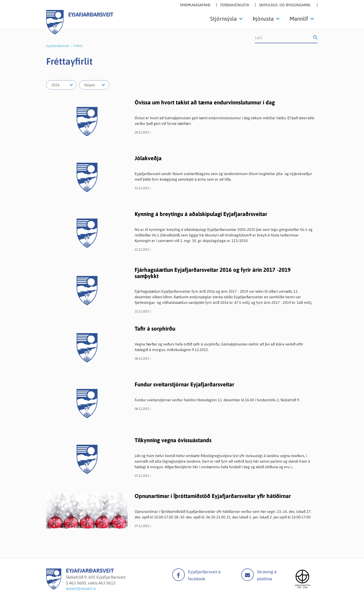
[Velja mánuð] (94, 85)
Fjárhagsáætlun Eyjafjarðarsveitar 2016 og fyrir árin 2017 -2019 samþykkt (213, 273)
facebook (179, 575)
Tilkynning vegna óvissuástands (173, 440)
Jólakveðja (148, 158)
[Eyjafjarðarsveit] (54, 588)
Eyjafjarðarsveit (58, 46)
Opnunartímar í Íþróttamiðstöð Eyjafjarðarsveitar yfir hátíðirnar (213, 496)
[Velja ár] (61, 85)
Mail (247, 575)
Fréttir (78, 46)
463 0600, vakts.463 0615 (92, 583)
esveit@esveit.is (81, 589)
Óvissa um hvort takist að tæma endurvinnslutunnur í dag (205, 102)
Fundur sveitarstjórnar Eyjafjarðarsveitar (184, 384)
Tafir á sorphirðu (155, 329)
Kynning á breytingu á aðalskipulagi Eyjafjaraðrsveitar (201, 214)
